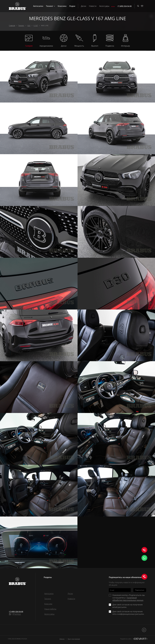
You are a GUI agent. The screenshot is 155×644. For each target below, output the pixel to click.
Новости (93, 6)
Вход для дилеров (74, 639)
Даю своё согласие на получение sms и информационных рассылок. (128, 613)
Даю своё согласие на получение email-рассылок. (128, 606)
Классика (62, 6)
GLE (29, 25)
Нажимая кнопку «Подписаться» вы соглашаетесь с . (129, 598)
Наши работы (50, 609)
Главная (12, 25)
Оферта (62, 639)
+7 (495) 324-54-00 (16, 612)
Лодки (72, 6)
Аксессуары (104, 6)
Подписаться (140, 590)
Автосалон (38, 6)
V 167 (36, 25)
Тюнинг (50, 6)
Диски (84, 6)
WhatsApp (17, 614)
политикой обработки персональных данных (128, 599)
